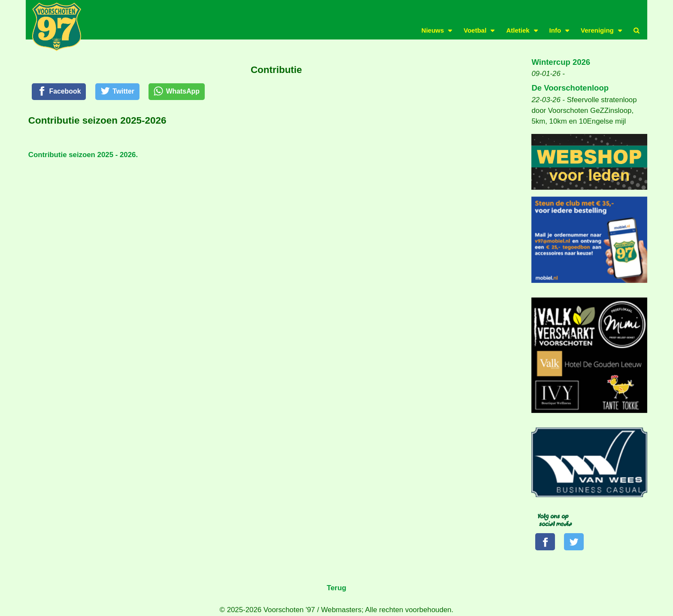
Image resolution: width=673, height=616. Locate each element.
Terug (336, 589)
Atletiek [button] (518, 30)
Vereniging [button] (597, 30)
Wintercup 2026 (561, 62)
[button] (637, 30)
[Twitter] (122, 92)
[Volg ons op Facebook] (546, 542)
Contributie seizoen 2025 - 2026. (83, 156)
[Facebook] (61, 92)
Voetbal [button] (475, 30)
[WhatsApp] (185, 92)
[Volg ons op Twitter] (576, 542)
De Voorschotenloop (570, 88)
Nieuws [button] (433, 30)
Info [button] (555, 30)
